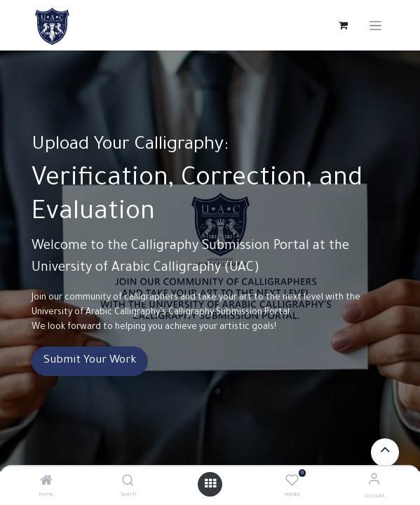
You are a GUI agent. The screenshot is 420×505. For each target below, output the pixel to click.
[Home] (46, 483)
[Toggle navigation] (375, 26)
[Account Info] (374, 482)
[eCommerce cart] (344, 25)
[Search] (128, 483)
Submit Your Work (90, 361)
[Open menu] (210, 484)
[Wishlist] (292, 482)
